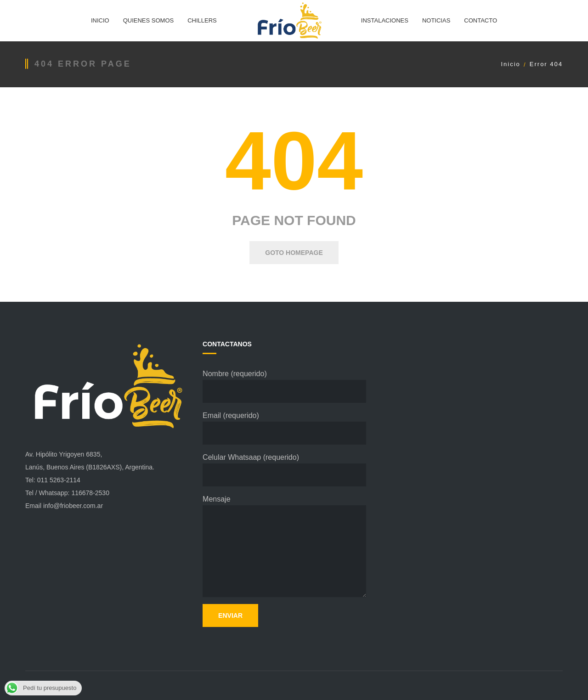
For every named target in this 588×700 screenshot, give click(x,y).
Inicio (510, 64)
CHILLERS (202, 20)
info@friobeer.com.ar (73, 506)
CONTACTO (481, 20)
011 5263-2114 (59, 480)
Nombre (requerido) (284, 386)
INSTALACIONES (385, 20)
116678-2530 (90, 493)
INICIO (100, 20)
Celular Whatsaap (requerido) (284, 470)
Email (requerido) (284, 428)
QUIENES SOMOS (149, 20)
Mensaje (284, 546)
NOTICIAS (436, 20)
